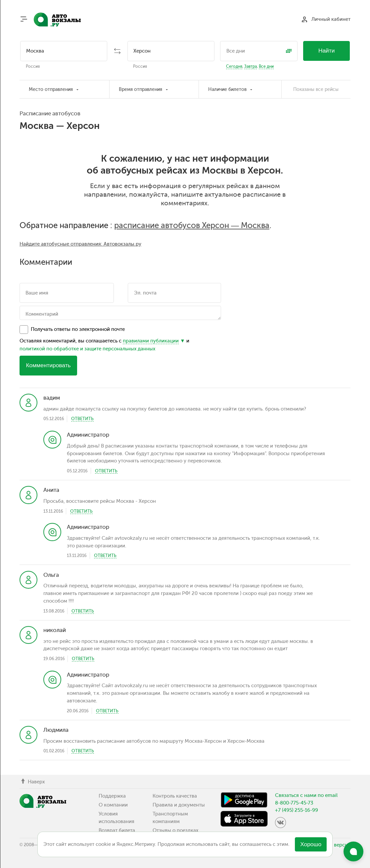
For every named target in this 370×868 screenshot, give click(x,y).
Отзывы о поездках (175, 830)
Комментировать (48, 365)
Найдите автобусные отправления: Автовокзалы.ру (80, 244)
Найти (327, 51)
